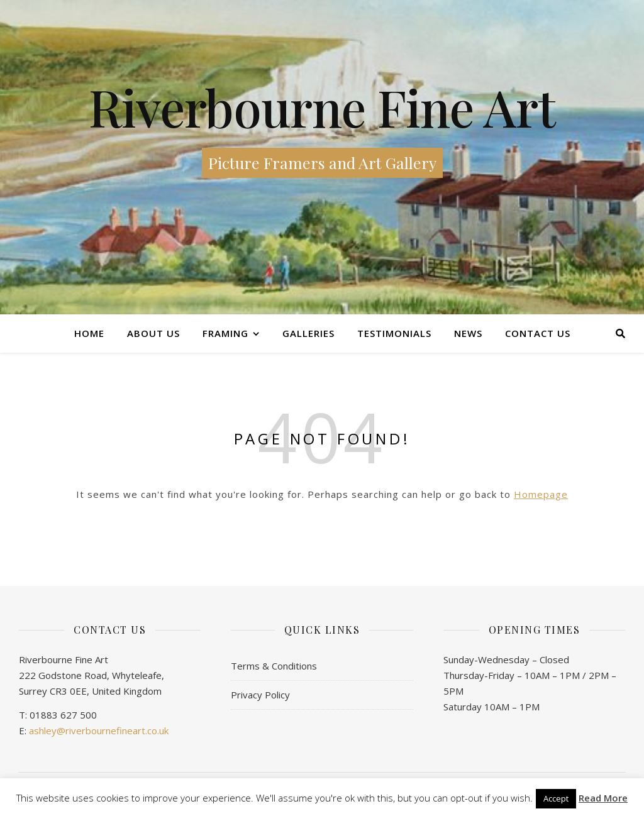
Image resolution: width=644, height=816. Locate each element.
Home (89, 333)
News (468, 333)
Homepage (541, 494)
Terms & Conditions (274, 666)
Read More (603, 798)
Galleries (308, 333)
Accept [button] (556, 798)
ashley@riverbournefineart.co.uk (99, 731)
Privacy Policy (260, 695)
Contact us (538, 333)
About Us (153, 333)
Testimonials (394, 333)
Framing (225, 333)
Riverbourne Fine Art (322, 107)
